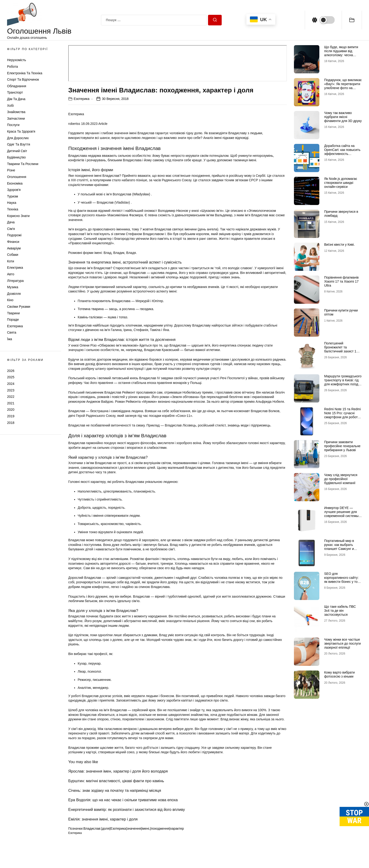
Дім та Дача (16, 99)
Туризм (12, 196)
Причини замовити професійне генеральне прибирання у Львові (342, 446)
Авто (11, 274)
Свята (12, 332)
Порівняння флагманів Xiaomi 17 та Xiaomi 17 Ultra (341, 281)
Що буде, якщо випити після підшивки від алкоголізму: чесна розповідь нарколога (341, 53)
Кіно (10, 300)
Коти (11, 261)
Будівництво (16, 157)
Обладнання (17, 86)
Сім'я (11, 229)
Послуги (13, 125)
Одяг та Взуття (19, 144)
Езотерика (15, 326)
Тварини (13, 313)
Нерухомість (17, 60)
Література (15, 281)
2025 (11, 377)
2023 (11, 390)
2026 (11, 371)
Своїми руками (19, 307)
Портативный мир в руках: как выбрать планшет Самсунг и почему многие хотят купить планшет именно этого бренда (342, 551)
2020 (11, 410)
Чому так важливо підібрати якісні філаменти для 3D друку (343, 117)
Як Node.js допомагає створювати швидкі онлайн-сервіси (341, 183)
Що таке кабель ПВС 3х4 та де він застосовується (340, 611)
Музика (13, 287)
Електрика (15, 268)
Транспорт (15, 92)
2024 (11, 384)
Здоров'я (14, 190)
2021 (11, 403)
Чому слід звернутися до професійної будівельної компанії (341, 479)
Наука (12, 203)
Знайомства (16, 112)
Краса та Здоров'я (21, 131)
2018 (11, 423)
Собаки (13, 255)
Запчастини (16, 118)
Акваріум (14, 248)
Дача (11, 222)
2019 (11, 416)
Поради (13, 320)
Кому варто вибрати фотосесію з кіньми (339, 674)
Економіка (15, 183)
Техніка (13, 209)
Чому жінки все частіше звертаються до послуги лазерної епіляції (342, 643)
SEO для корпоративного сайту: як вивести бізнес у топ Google (342, 580)
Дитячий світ (17, 151)
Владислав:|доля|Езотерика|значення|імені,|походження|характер (134, 829)
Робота (12, 67)
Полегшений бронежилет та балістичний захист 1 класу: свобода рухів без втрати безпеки (343, 351)
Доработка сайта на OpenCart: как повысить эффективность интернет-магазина (342, 152)
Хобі (10, 106)
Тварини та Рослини (23, 164)
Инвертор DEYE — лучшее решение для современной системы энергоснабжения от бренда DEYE (341, 516)
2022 (11, 397)
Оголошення (17, 177)
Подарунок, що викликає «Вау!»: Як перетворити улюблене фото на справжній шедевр (343, 86)
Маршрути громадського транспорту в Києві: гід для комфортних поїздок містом (343, 382)
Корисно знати (18, 216)
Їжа (10, 339)
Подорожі (14, 235)
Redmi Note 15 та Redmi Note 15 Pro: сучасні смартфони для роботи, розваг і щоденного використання (342, 417)
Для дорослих (18, 138)
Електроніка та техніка (25, 73)
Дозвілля (14, 294)
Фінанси (13, 242)
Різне (11, 170)
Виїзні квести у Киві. (339, 245)
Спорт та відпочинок (23, 79)
